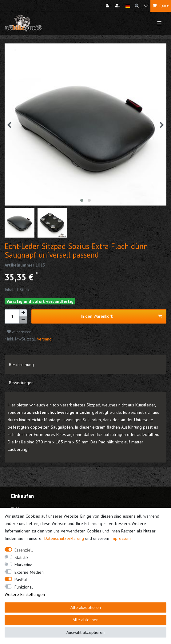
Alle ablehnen (85, 620)
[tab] (85, 365)
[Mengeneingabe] (12, 316)
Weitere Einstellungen (25, 594)
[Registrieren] (118, 6)
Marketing (24, 565)
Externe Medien (29, 572)
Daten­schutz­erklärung (64, 538)
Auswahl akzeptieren (85, 632)
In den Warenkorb (121, 316)
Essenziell (24, 550)
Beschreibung (21, 365)
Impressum (121, 538)
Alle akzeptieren (86, 607)
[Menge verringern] (23, 320)
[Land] (128, 6)
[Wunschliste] (146, 6)
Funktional (24, 587)
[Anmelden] (108, 6)
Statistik (21, 557)
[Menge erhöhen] (23, 313)
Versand (44, 339)
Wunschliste (19, 332)
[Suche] (137, 6)
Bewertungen (21, 383)
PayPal (21, 580)
